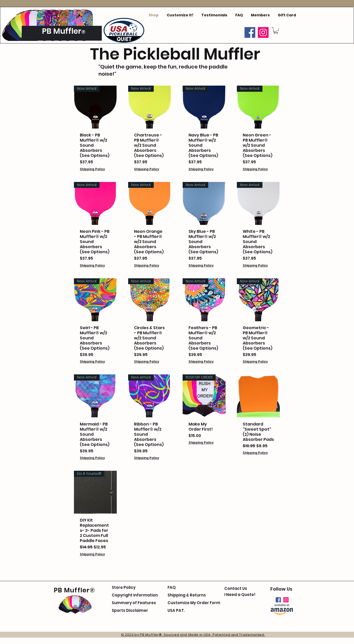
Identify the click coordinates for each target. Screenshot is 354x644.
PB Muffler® (74, 590)
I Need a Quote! (240, 595)
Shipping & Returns (187, 595)
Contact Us (236, 588)
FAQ (172, 587)
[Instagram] (263, 32)
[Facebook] (250, 32)
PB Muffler (62, 31)
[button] (276, 30)
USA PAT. (176, 610)
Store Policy (124, 587)
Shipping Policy (92, 169)
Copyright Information (135, 595)
